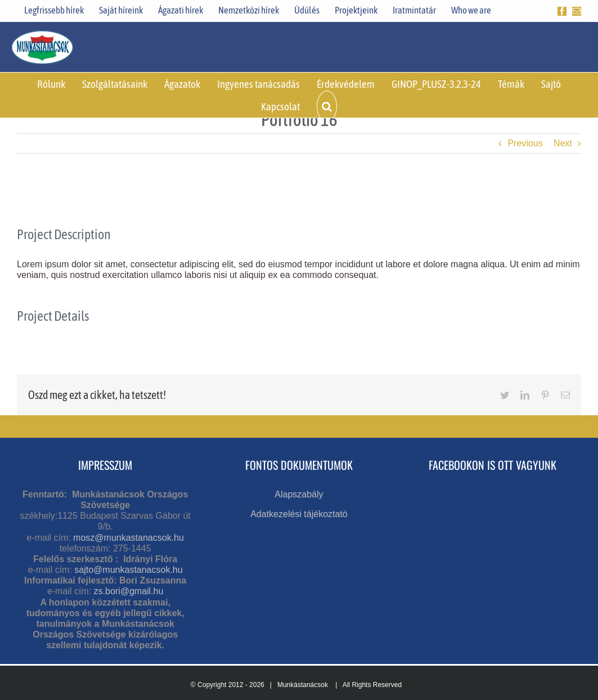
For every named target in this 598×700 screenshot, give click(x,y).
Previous (525, 143)
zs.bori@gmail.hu (129, 591)
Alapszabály (299, 494)
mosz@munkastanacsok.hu (129, 538)
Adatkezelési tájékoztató (299, 514)
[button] (327, 106)
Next (563, 143)
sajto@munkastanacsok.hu (128, 570)
